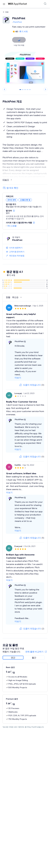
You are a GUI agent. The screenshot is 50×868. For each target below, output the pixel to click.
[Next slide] (45, 89)
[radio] (13, 658)
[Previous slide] (5, 89)
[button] (14, 211)
